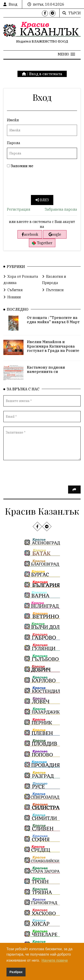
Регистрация (19, 209)
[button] (66, 54)
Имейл (13, 120)
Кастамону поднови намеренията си (46, 375)
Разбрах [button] (16, 972)
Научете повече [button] (55, 960)
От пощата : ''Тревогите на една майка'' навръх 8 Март (53, 325)
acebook (30, 234)
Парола (14, 143)
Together (42, 243)
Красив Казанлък (42, 511)
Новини (12, 302)
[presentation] (41, 183)
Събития (13, 295)
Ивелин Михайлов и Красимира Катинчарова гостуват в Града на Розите (53, 351)
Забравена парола (61, 209)
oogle (55, 234)
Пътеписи (53, 295)
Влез (42, 200)
